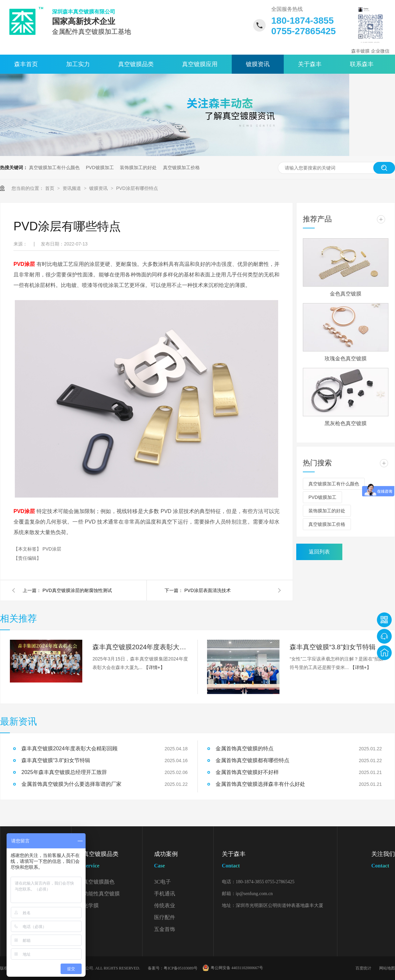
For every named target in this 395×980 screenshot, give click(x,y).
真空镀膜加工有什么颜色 (54, 168)
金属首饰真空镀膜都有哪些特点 (252, 760)
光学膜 (91, 905)
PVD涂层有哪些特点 (137, 188)
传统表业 (165, 905)
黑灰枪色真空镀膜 (346, 423)
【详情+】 (154, 667)
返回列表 (319, 552)
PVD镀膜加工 (100, 168)
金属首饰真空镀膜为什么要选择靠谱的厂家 (71, 784)
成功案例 (184, 861)
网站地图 (387, 968)
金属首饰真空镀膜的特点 (245, 748)
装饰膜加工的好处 (138, 168)
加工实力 (78, 64)
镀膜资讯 (258, 64)
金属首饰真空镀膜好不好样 (247, 772)
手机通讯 (165, 894)
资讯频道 (72, 188)
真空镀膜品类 (136, 64)
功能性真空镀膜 (101, 894)
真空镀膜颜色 (99, 882)
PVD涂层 (52, 549)
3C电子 (162, 882)
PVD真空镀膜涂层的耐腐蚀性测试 (77, 590)
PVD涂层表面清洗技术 (208, 590)
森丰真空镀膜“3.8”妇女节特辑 (333, 647)
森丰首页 (26, 64)
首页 (50, 188)
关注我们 (383, 861)
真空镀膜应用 (200, 64)
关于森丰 (310, 64)
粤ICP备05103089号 (181, 968)
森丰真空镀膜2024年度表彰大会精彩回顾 (140, 647)
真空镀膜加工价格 (181, 168)
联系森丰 (362, 64)
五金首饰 (165, 929)
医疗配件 (165, 917)
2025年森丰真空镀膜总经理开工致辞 (64, 772)
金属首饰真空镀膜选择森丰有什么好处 (260, 784)
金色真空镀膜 (346, 294)
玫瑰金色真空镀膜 (346, 359)
